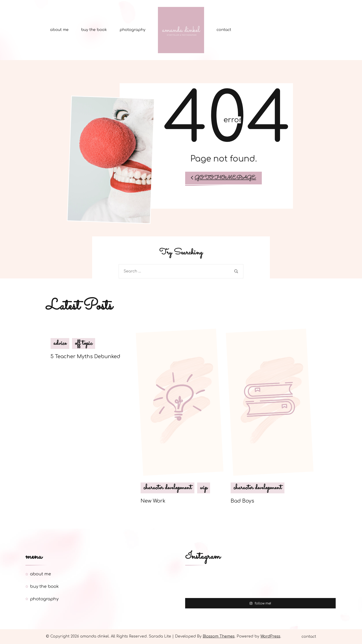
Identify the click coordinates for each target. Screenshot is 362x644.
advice (60, 343)
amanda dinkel (94, 636)
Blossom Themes (219, 636)
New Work (153, 501)
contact (224, 30)
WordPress (270, 636)
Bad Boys (242, 501)
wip (204, 488)
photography (133, 30)
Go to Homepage (223, 178)
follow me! (260, 603)
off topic (84, 343)
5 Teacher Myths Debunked (85, 357)
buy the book (94, 30)
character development (167, 488)
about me (59, 30)
